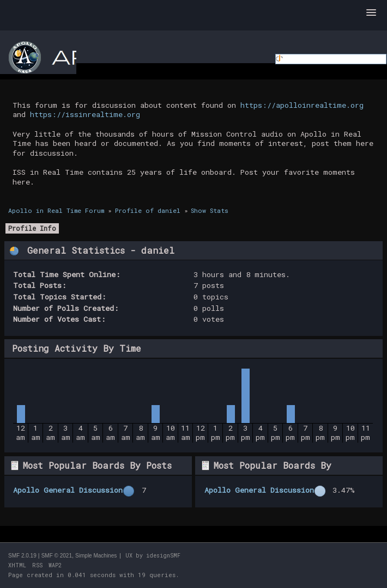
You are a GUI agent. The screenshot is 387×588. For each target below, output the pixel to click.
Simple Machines (96, 556)
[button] (371, 13)
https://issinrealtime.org (85, 114)
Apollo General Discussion (68, 490)
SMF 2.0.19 (22, 556)
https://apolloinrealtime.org (302, 105)
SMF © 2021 (57, 556)
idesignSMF (163, 556)
